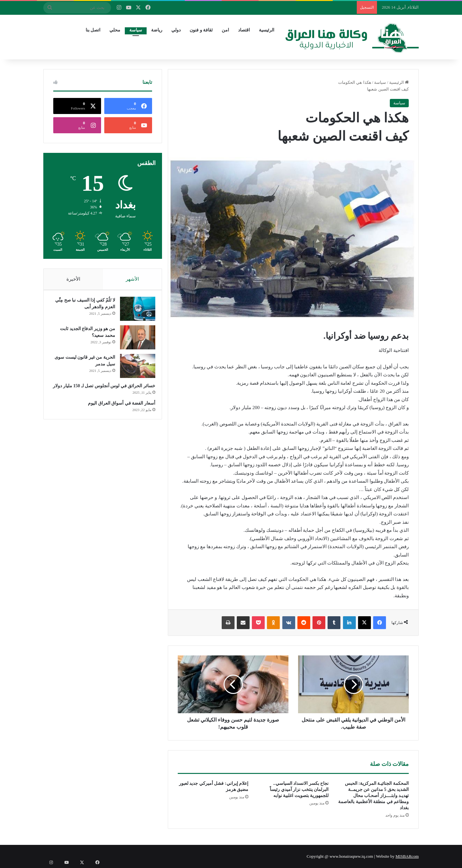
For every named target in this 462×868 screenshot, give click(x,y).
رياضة (157, 30)
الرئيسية (267, 30)
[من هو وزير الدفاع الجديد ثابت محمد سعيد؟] (134, 341)
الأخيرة (73, 279)
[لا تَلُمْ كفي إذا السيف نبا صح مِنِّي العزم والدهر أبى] (134, 312)
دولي (176, 30)
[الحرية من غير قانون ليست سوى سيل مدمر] (134, 369)
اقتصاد (244, 30)
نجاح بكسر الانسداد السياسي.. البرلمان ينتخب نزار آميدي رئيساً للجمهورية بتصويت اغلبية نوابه (299, 789)
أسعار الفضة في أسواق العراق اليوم (119, 413)
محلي (115, 30)
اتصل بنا (93, 30)
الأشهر (132, 279)
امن (225, 30)
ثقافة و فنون (201, 30)
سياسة (136, 30)
